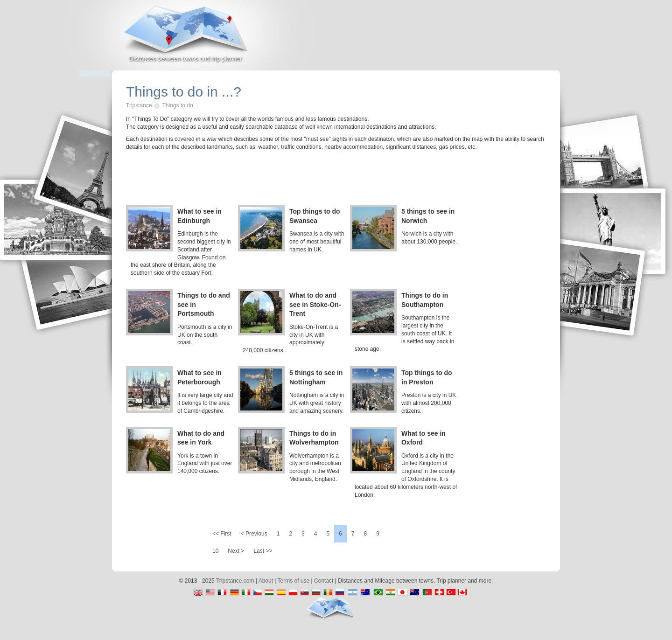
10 (215, 551)
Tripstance (139, 105)
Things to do (178, 105)
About (266, 581)
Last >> (263, 551)
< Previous (254, 534)
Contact (324, 581)
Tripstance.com (235, 581)
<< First (222, 534)
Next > (236, 551)
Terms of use (294, 581)
